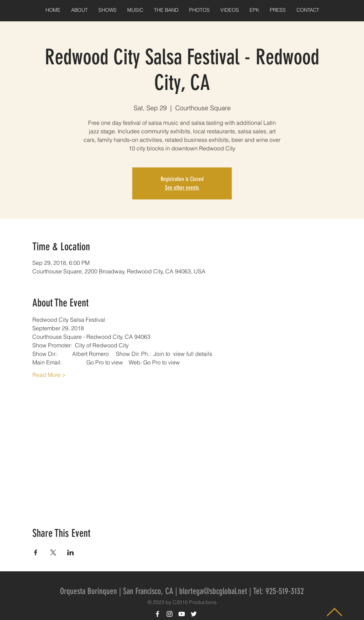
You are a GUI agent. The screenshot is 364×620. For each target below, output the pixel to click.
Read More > (49, 375)
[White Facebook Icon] (157, 614)
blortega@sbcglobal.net (213, 591)
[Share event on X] (53, 552)
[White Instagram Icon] (170, 614)
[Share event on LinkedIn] (71, 552)
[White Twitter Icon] (194, 614)
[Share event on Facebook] (36, 552)
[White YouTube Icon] (182, 614)
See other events (182, 188)
